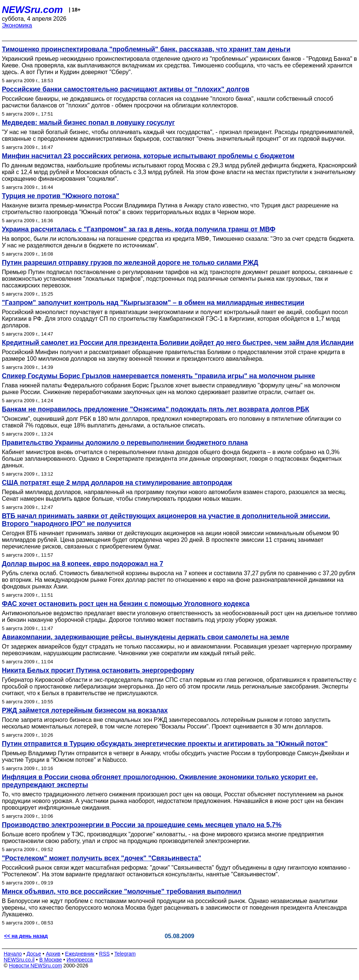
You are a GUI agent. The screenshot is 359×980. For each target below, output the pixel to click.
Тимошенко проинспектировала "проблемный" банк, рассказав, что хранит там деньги (146, 49)
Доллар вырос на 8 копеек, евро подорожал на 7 (82, 564)
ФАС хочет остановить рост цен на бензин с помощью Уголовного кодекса (126, 604)
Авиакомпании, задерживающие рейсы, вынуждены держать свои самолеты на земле (145, 637)
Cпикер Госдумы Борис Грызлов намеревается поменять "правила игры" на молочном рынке (159, 376)
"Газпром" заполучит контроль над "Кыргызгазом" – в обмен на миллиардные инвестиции (153, 303)
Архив (53, 954)
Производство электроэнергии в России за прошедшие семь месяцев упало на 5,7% (142, 825)
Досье (34, 954)
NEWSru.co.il (19, 960)
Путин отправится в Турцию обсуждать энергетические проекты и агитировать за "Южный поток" (165, 744)
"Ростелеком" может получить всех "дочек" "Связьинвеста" (102, 858)
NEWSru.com (32, 10)
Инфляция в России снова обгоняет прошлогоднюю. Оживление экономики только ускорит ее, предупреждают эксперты (160, 781)
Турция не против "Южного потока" (61, 196)
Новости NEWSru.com (35, 966)
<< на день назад (26, 936)
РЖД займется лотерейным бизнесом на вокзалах (85, 710)
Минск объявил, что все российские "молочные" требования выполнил (122, 891)
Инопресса (80, 960)
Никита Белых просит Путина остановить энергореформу (98, 670)
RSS (104, 954)
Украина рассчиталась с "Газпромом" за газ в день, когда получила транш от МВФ (139, 229)
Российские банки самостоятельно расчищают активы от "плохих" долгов (126, 89)
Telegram (125, 954)
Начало (13, 954)
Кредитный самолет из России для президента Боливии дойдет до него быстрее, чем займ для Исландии (178, 343)
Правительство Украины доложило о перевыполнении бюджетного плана (125, 443)
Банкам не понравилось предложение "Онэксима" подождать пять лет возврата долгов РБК (156, 409)
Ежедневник (80, 954)
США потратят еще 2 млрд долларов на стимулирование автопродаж (117, 483)
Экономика (17, 25)
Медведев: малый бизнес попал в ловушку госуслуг (88, 123)
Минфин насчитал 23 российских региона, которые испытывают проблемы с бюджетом (148, 156)
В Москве (51, 960)
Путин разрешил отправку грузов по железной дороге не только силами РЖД (130, 263)
